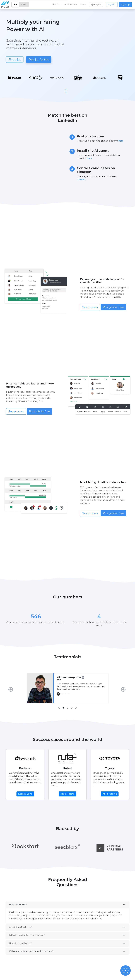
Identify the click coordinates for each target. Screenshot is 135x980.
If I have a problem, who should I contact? (31, 951)
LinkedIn (81, 180)
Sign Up (125, 5)
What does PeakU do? (21, 927)
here (121, 141)
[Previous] (11, 688)
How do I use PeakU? (20, 943)
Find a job (15, 60)
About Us (57, 5)
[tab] (59, 708)
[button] (71, 5)
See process (90, 307)
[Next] (124, 688)
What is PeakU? (18, 904)
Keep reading (25, 794)
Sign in (112, 5)
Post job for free (39, 60)
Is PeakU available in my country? (27, 935)
